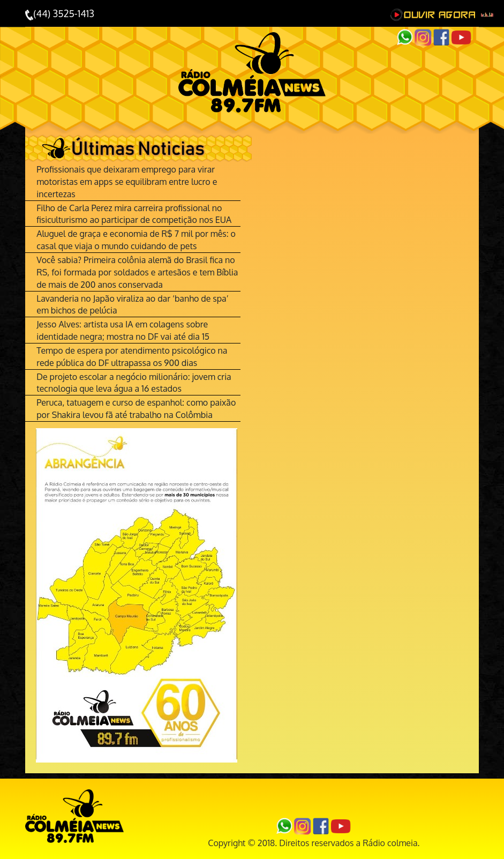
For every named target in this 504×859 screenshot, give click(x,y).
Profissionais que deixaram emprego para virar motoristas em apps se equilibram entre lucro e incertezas (127, 182)
